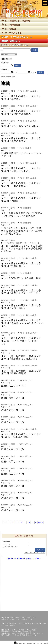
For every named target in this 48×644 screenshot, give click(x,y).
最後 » (41, 522)
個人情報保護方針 (42, 609)
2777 (7, 419)
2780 (7, 383)
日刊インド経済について (10, 617)
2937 (7, 288)
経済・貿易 (17, 631)
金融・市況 (28, 631)
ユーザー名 (7, 542)
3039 (7, 150)
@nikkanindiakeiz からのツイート (24, 559)
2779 (7, 395)
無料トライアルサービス (11, 619)
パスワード (7, 544)
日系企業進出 (6, 630)
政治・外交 (6, 631)
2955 (7, 261)
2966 (7, 225)
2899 (7, 317)
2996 (7, 180)
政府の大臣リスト (26, 380)
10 (29, 522)
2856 (7, 335)
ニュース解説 (19, 630)
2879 (7, 165)
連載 (23, 635)
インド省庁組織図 (8, 625)
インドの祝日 (24, 624)
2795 (7, 368)
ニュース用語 (32, 630)
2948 (7, 275)
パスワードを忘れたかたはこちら (35, 553)
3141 (7, 93)
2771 (7, 507)
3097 (7, 108)
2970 (7, 210)
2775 (7, 459)
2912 (7, 303)
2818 (7, 353)
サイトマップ (29, 609)
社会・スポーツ (38, 633)
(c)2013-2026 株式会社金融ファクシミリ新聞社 (31, 643)
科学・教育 (6, 635)
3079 (7, 123)
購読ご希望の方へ (29, 617)
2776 (7, 432)
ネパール (16, 635)
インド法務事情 (25, 148)
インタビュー (33, 635)
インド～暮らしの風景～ (29, 91)
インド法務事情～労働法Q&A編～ (16, 243)
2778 (7, 407)
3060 (7, 135)
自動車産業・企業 (8, 633)
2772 (7, 495)
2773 (7, 483)
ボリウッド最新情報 (9, 624)
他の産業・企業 (23, 633)
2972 (7, 195)
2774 (7, 471)
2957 (36, 243)
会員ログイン (27, 619)
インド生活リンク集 (39, 624)
